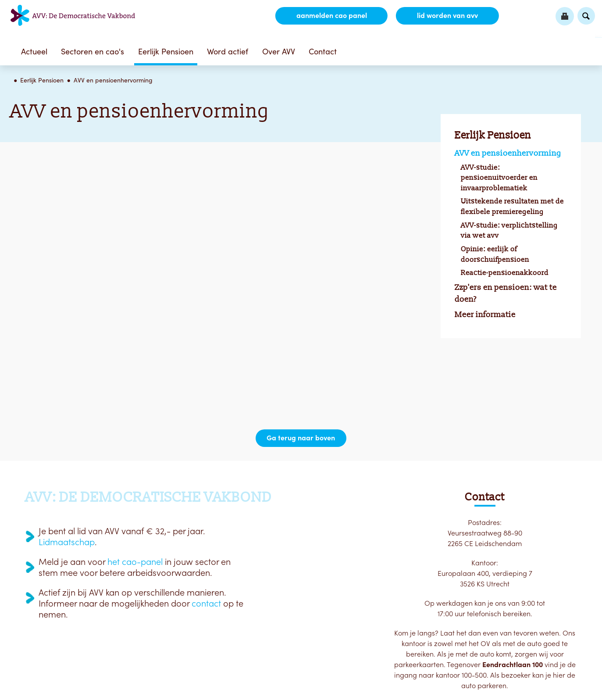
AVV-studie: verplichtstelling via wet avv (509, 230)
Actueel (34, 52)
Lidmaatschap (67, 542)
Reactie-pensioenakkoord (505, 273)
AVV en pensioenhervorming (113, 80)
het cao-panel (135, 562)
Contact (323, 52)
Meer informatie (485, 314)
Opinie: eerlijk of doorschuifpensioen (495, 254)
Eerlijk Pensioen (166, 52)
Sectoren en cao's (93, 52)
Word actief (228, 52)
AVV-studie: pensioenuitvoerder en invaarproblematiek (499, 178)
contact (206, 604)
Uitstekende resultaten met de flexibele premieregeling (512, 206)
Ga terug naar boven (301, 438)
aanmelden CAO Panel (331, 16)
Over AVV (279, 52)
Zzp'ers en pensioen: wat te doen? (506, 293)
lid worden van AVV (447, 16)
